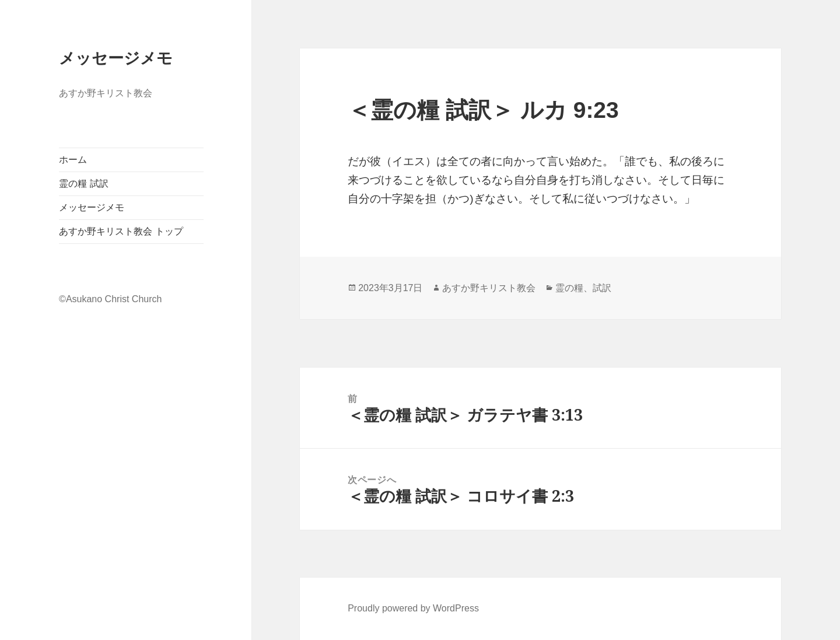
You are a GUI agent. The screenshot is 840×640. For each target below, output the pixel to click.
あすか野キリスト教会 (489, 288)
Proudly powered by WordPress (413, 608)
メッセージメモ (116, 57)
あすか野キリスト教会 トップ (121, 231)
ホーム (73, 160)
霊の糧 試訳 (83, 183)
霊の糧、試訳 (583, 288)
